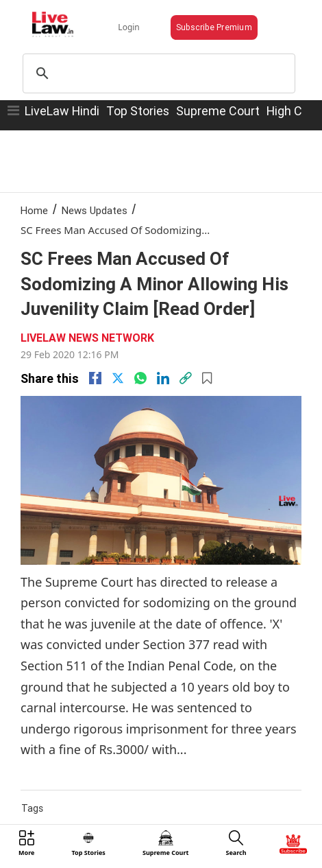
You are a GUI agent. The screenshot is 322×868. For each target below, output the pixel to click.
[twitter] (118, 378)
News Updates (95, 210)
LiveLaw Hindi (62, 111)
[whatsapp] (140, 378)
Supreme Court (218, 111)
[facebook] (95, 378)
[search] (157, 73)
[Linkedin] (163, 378)
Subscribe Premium (214, 27)
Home (34, 210)
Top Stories (138, 111)
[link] (186, 378)
